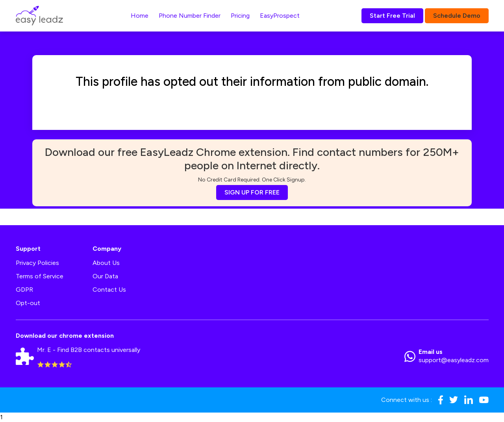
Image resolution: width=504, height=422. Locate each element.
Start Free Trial (392, 16)
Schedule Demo (457, 16)
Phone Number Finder (190, 16)
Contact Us (109, 290)
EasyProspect (280, 16)
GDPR (24, 290)
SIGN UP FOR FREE (252, 192)
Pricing (240, 16)
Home (140, 16)
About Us (106, 263)
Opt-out (28, 303)
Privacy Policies (37, 263)
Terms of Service (40, 276)
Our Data (105, 276)
